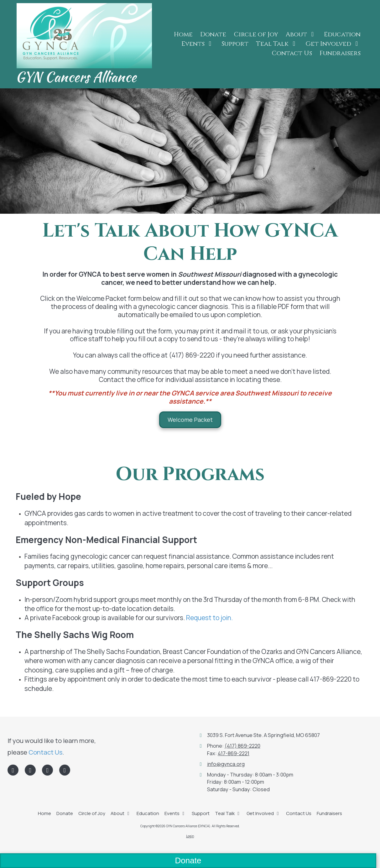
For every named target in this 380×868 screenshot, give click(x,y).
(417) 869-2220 (242, 746)
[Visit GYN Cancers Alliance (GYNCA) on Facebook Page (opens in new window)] (13, 770)
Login (190, 836)
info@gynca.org (226, 764)
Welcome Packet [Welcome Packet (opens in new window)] (190, 420)
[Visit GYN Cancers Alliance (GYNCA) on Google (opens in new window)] (47, 770)
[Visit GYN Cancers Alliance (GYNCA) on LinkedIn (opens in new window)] (30, 770)
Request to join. (209, 618)
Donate (188, 860)
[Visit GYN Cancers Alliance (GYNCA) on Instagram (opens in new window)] (65, 770)
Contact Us (45, 752)
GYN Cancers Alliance (76, 77)
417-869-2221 (234, 753)
